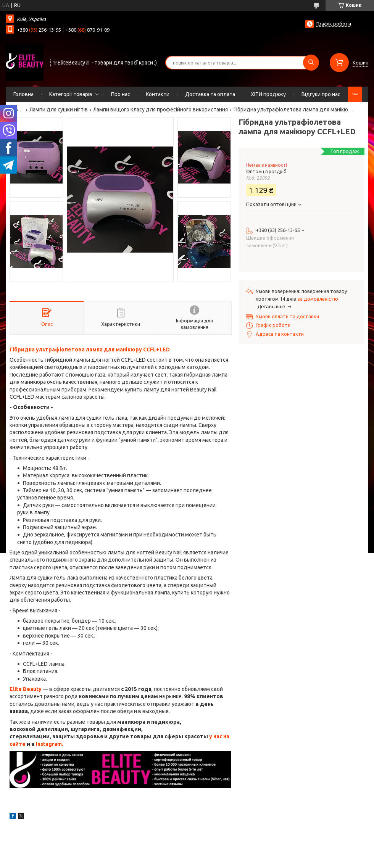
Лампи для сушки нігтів (59, 110)
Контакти (158, 94)
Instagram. (50, 744)
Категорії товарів (71, 94)
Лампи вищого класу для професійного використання (160, 110)
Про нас (121, 94)
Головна (23, 94)
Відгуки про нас (321, 94)
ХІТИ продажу (268, 94)
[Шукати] (311, 63)
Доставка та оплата (210, 94)
